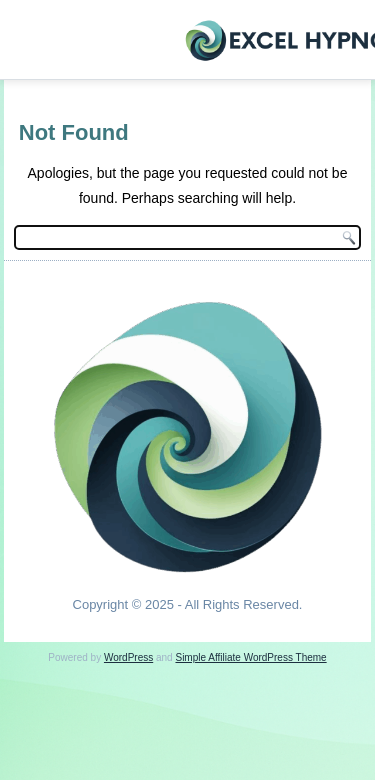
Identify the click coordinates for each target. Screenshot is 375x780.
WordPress (128, 657)
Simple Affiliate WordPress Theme (250, 657)
